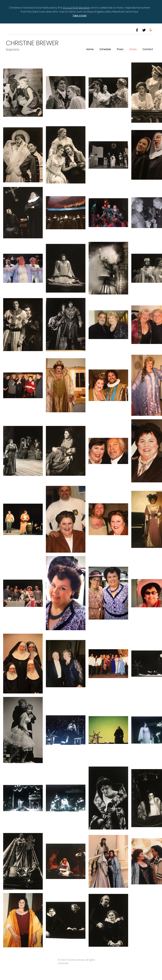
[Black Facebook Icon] (137, 30)
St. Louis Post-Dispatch (76, 8)
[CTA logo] (151, 30)
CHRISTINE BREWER (32, 43)
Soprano (13, 49)
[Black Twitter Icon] (144, 30)
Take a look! (80, 16)
